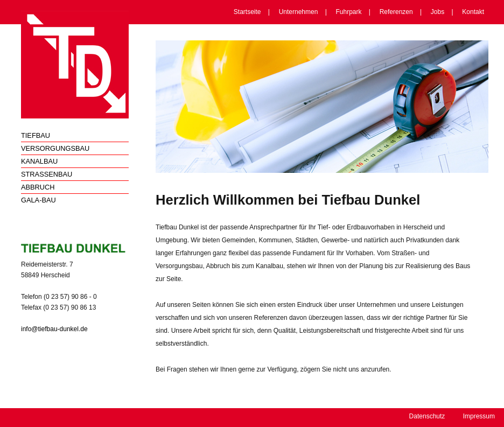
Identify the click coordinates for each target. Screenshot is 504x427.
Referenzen (396, 12)
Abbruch (38, 187)
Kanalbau (39, 161)
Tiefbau (36, 135)
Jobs (437, 12)
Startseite (247, 12)
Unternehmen (299, 12)
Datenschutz (427, 416)
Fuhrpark (348, 12)
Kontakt (473, 12)
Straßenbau (47, 174)
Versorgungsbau (55, 148)
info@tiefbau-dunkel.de (54, 329)
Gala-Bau (38, 200)
